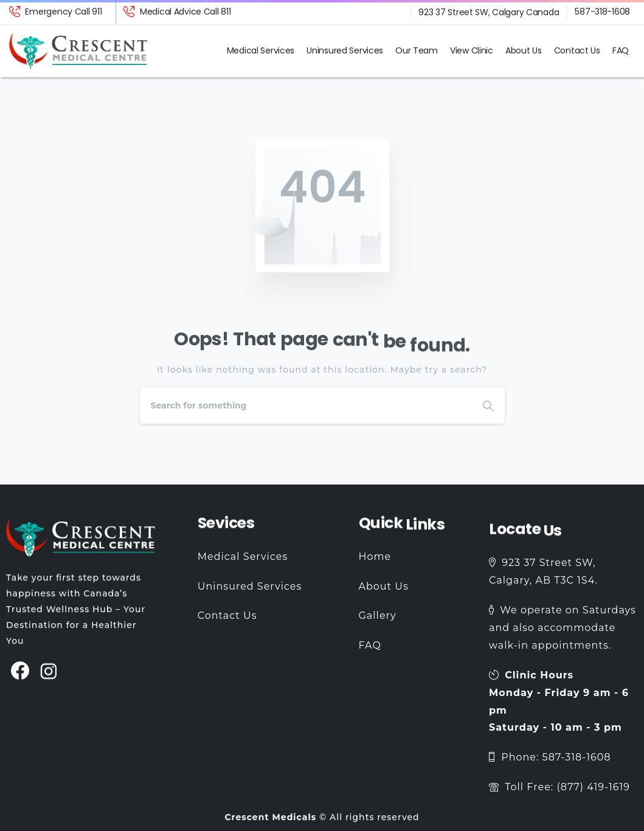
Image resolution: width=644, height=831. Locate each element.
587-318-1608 (602, 12)
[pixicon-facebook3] (20, 678)
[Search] (306, 405)
